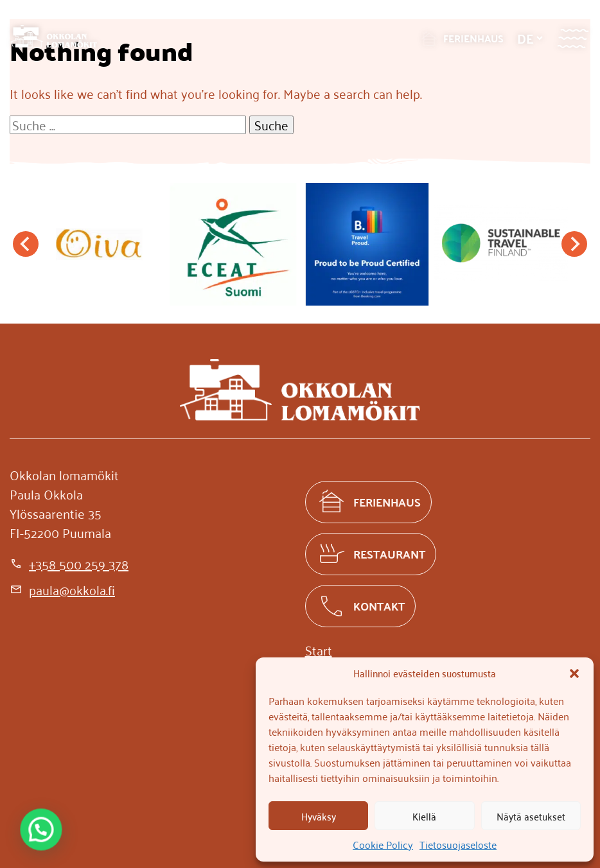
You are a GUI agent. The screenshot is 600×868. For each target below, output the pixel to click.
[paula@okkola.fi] (62, 589)
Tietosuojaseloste (458, 844)
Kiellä (424, 816)
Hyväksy (319, 816)
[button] (574, 673)
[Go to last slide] (26, 244)
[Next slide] (574, 244)
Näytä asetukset (531, 816)
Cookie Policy (383, 844)
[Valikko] (573, 38)
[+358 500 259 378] (69, 564)
